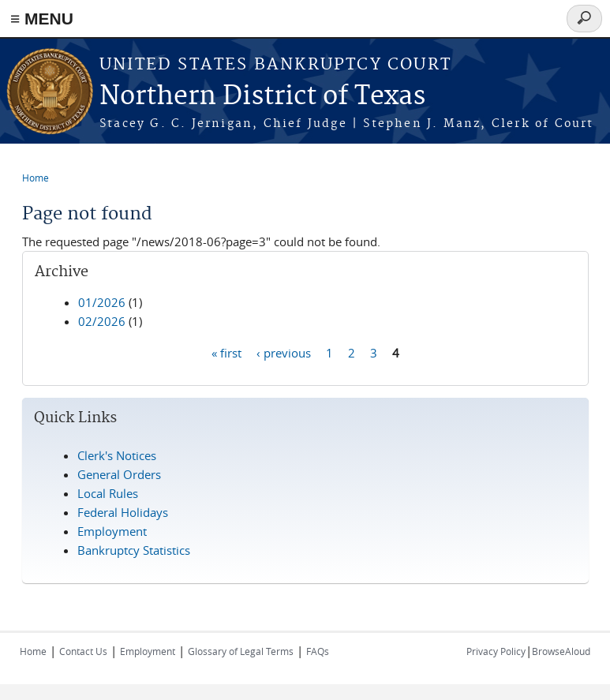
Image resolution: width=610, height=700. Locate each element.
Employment (112, 531)
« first (226, 352)
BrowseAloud (561, 651)
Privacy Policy (496, 651)
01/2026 (102, 302)
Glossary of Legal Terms (241, 651)
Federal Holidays (123, 512)
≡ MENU (42, 19)
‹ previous (284, 352)
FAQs (318, 651)
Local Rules (108, 493)
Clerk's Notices (117, 455)
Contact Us (83, 651)
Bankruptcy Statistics (134, 550)
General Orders (119, 474)
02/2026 (102, 321)
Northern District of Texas (262, 97)
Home (36, 178)
